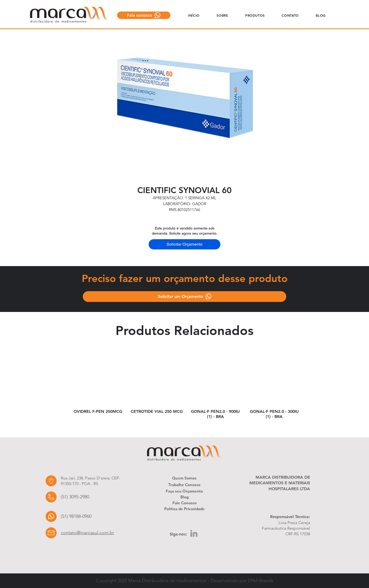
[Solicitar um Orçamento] (184, 297)
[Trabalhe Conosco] (184, 485)
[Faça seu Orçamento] (184, 491)
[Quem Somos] (184, 478)
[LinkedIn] (194, 533)
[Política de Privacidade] (184, 509)
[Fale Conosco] (184, 503)
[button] (222, 15)
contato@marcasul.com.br (87, 533)
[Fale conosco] (144, 15)
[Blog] (184, 497)
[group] (186, 388)
